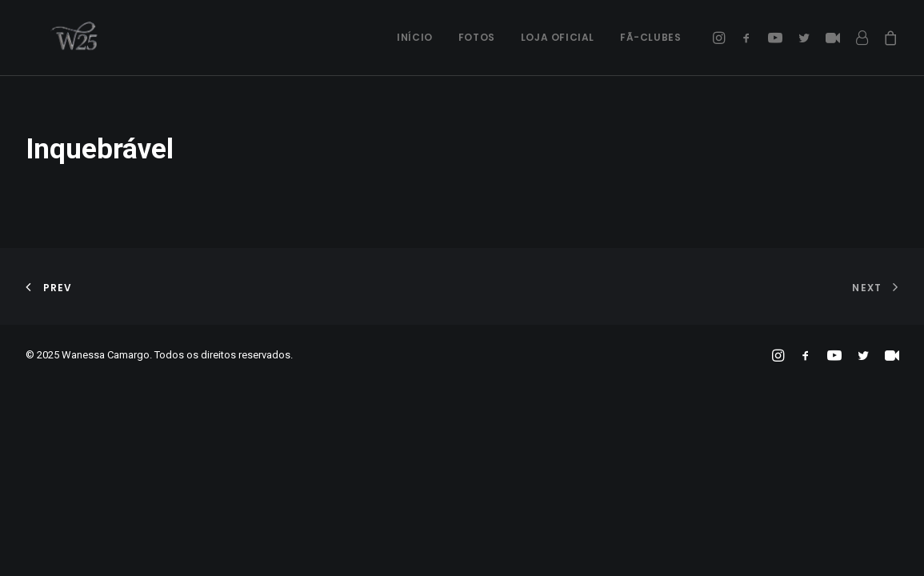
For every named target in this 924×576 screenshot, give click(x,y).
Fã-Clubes (650, 37)
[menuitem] (415, 38)
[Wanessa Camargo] (55, 38)
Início (415, 37)
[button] (721, 38)
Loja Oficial (558, 37)
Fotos (477, 37)
